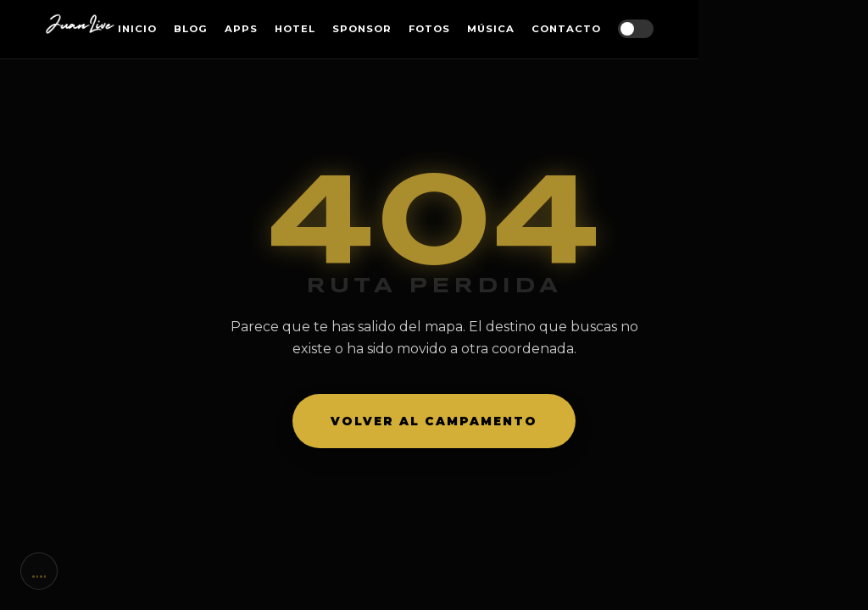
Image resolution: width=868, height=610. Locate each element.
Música (491, 29)
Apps (241, 29)
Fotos (429, 29)
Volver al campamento (434, 421)
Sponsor (362, 29)
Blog (191, 29)
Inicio (137, 29)
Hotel (295, 29)
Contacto (566, 29)
